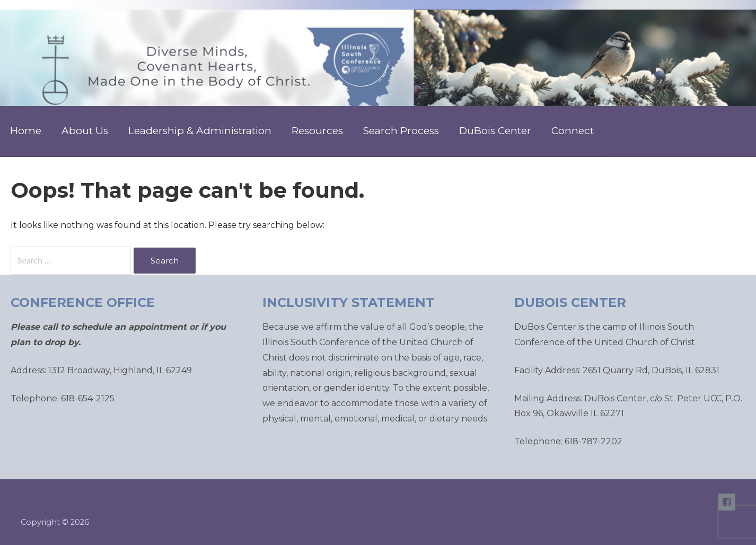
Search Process (401, 131)
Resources (317, 131)
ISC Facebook (727, 502)
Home (26, 131)
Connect (573, 131)
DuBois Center (495, 131)
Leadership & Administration (200, 131)
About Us (85, 131)
